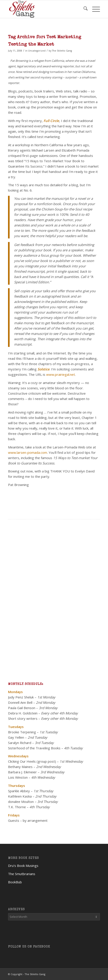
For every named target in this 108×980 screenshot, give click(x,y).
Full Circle (51, 121)
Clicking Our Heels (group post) (32, 761)
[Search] (83, 9)
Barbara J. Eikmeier (22, 772)
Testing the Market (31, 45)
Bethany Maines (20, 767)
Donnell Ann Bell (20, 702)
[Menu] (94, 9)
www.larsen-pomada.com (28, 452)
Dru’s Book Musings (23, 866)
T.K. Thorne (17, 807)
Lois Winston (18, 777)
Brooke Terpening (22, 732)
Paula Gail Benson (22, 708)
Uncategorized (37, 51)
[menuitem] (83, 9)
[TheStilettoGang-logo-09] (45, 9)
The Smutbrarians (22, 874)
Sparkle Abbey (19, 791)
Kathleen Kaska (20, 796)
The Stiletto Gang (62, 51)
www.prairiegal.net (61, 374)
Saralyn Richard (20, 743)
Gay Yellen (16, 737)
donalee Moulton (21, 802)
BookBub (15, 882)
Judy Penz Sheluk (21, 697)
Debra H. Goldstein (23, 713)
